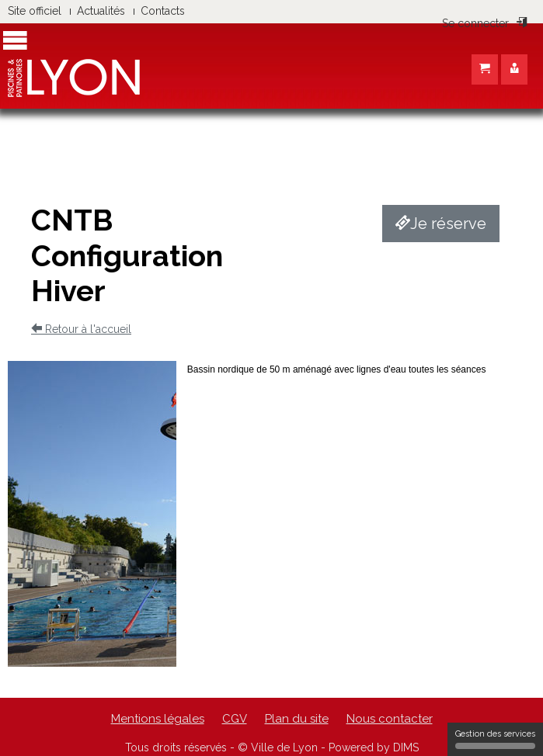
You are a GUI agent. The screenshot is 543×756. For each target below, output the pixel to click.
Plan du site (297, 719)
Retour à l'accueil (81, 329)
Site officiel (35, 11)
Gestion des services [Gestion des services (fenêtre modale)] (495, 739)
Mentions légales (158, 719)
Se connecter (485, 23)
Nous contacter (390, 719)
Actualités (101, 11)
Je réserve (441, 224)
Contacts (163, 11)
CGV (235, 719)
